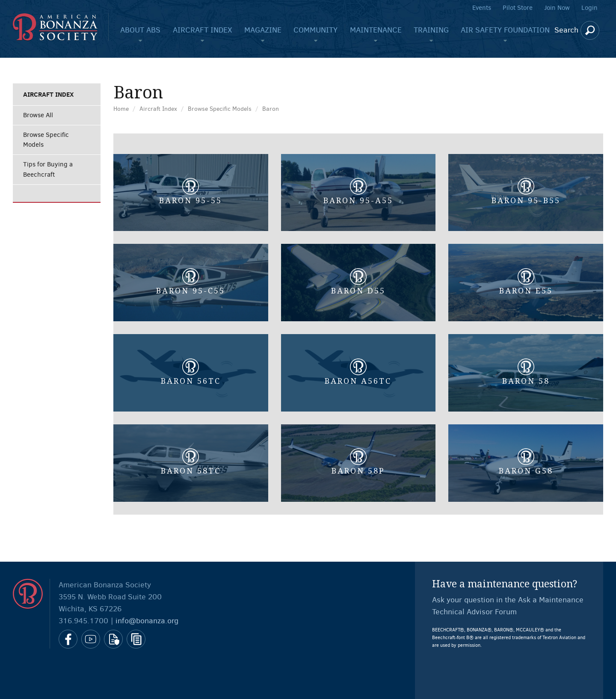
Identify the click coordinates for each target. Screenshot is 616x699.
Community (315, 30)
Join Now (557, 8)
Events (482, 8)
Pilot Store (518, 8)
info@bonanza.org (147, 621)
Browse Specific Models (46, 140)
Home (121, 109)
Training (431, 30)
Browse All (38, 115)
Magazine (263, 30)
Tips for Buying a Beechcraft (48, 169)
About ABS (140, 30)
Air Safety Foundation (505, 30)
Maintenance (376, 30)
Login (589, 8)
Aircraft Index (203, 30)
